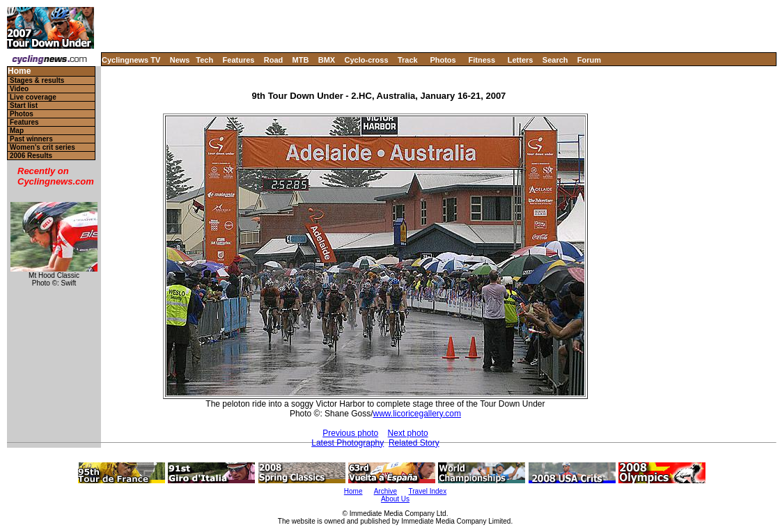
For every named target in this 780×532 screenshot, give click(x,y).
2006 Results (31, 156)
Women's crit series (42, 147)
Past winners (31, 139)
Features (239, 60)
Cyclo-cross (367, 60)
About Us (395, 499)
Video (19, 89)
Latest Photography (348, 443)
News (180, 60)
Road (274, 60)
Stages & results (37, 80)
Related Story (414, 443)
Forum (589, 60)
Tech (204, 60)
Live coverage (33, 97)
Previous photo (350, 433)
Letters (521, 60)
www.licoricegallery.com (416, 414)
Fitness (482, 60)
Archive (385, 491)
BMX (327, 60)
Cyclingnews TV (131, 60)
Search (555, 60)
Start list (24, 105)
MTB (301, 60)
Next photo (408, 433)
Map (17, 131)
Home (19, 71)
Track (408, 60)
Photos (443, 60)
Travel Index (428, 491)
